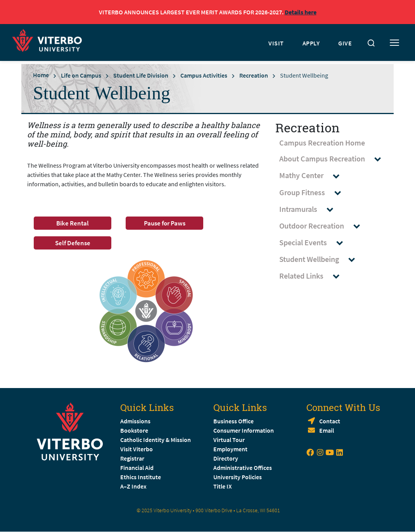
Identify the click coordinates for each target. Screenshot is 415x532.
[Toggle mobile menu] (394, 43)
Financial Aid (137, 468)
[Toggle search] (371, 43)
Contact (330, 421)
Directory (226, 458)
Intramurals (310, 209)
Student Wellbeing (321, 259)
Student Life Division (141, 75)
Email (327, 430)
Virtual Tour (229, 440)
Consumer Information (244, 430)
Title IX (223, 486)
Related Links (313, 276)
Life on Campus (81, 75)
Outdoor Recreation (323, 226)
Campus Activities (204, 75)
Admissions (135, 421)
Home (41, 75)
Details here (301, 12)
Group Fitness (314, 193)
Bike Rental (73, 223)
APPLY (311, 43)
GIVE (345, 43)
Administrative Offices (243, 468)
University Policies (238, 477)
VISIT (276, 43)
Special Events (315, 243)
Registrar (132, 458)
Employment (230, 449)
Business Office (233, 421)
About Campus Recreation (334, 159)
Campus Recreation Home (322, 143)
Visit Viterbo (137, 449)
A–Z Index (133, 486)
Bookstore (134, 430)
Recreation (254, 75)
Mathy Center (313, 176)
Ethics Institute (141, 477)
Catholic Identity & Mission (156, 440)
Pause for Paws (165, 223)
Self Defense (73, 243)
